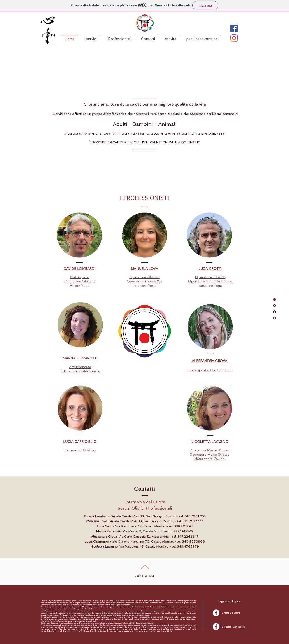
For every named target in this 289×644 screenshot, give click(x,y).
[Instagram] (234, 38)
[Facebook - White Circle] (216, 613)
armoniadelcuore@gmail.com (52, 627)
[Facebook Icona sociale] (234, 28)
